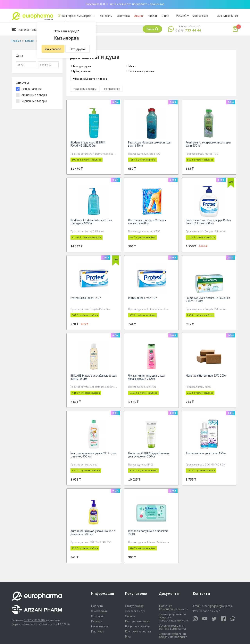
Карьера (97, 621)
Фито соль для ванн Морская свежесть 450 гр (147, 223)
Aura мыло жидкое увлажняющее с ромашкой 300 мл (93, 534)
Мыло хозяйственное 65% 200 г (206, 377)
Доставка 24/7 (135, 611)
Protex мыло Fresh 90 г (142, 299)
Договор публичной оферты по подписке (173, 635)
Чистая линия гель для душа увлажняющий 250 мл (146, 378)
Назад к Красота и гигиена (91, 80)
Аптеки (152, 16)
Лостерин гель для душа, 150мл (206, 455)
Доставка (123, 16)
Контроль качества (138, 631)
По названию (112, 90)
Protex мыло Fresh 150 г (86, 299)
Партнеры (98, 631)
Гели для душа (82, 66)
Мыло (132, 66)
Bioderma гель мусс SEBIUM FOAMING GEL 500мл (88, 145)
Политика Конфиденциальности (174, 607)
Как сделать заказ (137, 621)
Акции (139, 16)
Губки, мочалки (82, 71)
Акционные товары (85, 90)
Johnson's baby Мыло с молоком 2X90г (148, 534)
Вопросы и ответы (137, 626)
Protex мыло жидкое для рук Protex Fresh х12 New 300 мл (209, 223)
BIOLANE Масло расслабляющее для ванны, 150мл (94, 378)
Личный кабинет (228, 16)
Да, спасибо (53, 49)
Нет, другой (77, 49)
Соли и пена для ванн (142, 71)
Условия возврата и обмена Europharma (172, 627)
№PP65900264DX (35, 620)
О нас (165, 16)
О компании (99, 611)
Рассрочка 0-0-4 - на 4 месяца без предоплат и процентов (125, 4)
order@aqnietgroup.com (217, 606)
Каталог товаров (27, 29)
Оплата (130, 616)
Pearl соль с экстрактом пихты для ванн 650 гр (208, 145)
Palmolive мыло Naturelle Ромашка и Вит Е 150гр (208, 301)
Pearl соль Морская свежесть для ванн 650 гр (150, 145)
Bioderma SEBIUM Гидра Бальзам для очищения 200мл (149, 456)
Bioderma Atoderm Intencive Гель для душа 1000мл (91, 223)
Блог (128, 636)
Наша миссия (100, 626)
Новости (97, 606)
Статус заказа (200, 16)
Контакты (106, 16)
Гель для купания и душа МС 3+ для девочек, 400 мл (93, 456)
